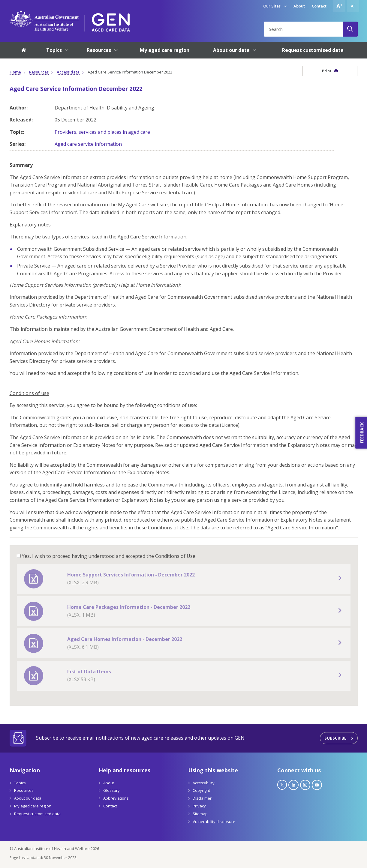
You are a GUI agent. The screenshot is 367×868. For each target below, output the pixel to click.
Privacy (199, 806)
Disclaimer (202, 798)
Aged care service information (88, 144)
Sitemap (200, 814)
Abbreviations (116, 798)
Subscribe (335, 738)
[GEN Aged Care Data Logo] (111, 20)
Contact (319, 6)
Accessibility (204, 783)
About (299, 6)
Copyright (201, 790)
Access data (68, 72)
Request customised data (37, 814)
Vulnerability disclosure (214, 822)
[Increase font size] (339, 6)
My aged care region (33, 806)
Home (15, 72)
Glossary (111, 790)
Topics (20, 783)
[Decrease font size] (353, 6)
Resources (39, 72)
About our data (28, 798)
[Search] (350, 29)
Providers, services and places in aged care (102, 132)
